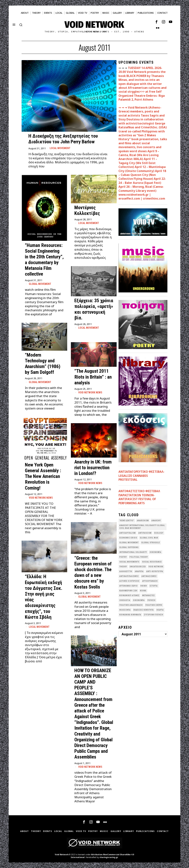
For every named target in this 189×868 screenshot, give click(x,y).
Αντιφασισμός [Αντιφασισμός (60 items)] (149, 576)
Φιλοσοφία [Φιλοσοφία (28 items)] (125, 610)
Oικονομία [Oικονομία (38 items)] (156, 552)
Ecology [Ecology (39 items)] (159, 533)
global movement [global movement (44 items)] (129, 543)
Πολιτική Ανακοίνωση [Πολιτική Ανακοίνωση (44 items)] (131, 605)
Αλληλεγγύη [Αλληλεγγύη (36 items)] (126, 571)
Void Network (62, 854)
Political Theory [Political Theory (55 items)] (139, 557)
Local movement (60, 148)
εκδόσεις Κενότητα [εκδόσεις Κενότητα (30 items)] (144, 610)
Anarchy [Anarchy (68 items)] (156, 521)
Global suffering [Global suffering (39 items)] (129, 547)
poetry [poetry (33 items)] (123, 557)
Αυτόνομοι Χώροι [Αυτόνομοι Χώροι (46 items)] (129, 586)
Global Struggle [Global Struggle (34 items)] (151, 543)
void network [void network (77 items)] (156, 567)
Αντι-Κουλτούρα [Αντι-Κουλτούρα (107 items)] (155, 571)
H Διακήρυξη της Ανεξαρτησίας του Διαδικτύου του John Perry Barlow (63, 139)
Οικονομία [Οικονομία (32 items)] (139, 600)
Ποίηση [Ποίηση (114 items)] (151, 600)
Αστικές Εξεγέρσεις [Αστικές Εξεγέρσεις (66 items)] (129, 581)
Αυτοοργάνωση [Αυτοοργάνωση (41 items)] (150, 581)
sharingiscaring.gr (109, 857)
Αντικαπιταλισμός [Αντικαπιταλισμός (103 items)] (129, 576)
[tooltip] (157, 22)
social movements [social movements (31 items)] (129, 562)
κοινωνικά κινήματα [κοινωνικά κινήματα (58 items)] (130, 615)
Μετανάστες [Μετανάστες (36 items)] (149, 595)
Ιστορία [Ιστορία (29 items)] (154, 586)
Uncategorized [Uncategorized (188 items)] (138, 567)
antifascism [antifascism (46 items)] (145, 533)
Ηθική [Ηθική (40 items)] (144, 586)
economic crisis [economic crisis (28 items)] (128, 538)
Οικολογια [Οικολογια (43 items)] (125, 600)
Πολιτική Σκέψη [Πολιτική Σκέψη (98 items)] (154, 605)
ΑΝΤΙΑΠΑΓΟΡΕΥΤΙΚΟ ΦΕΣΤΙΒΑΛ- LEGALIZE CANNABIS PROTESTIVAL (141, 476)
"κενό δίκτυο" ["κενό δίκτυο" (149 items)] (127, 521)
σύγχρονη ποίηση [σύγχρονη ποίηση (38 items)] (154, 615)
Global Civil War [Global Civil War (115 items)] (149, 538)
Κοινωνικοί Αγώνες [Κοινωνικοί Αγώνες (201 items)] (129, 595)
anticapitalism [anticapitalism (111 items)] (128, 533)
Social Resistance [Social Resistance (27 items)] (152, 562)
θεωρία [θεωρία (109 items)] (160, 610)
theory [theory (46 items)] (123, 567)
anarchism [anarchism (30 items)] (143, 521)
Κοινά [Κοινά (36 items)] (143, 591)
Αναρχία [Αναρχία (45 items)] (139, 571)
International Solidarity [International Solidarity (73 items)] (133, 552)
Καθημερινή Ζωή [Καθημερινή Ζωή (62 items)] (128, 591)
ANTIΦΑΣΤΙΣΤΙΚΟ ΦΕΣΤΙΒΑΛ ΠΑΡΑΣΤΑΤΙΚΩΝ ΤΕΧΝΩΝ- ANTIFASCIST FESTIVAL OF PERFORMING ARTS (139, 497)
